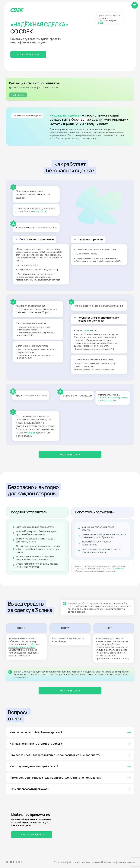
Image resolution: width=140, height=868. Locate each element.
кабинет (88, 330)
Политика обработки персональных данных (77, 862)
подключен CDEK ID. (38, 211)
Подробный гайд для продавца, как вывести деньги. (113, 399)
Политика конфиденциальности (118, 862)
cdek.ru (30, 432)
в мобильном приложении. (22, 647)
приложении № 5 (118, 569)
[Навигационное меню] (135, 5)
